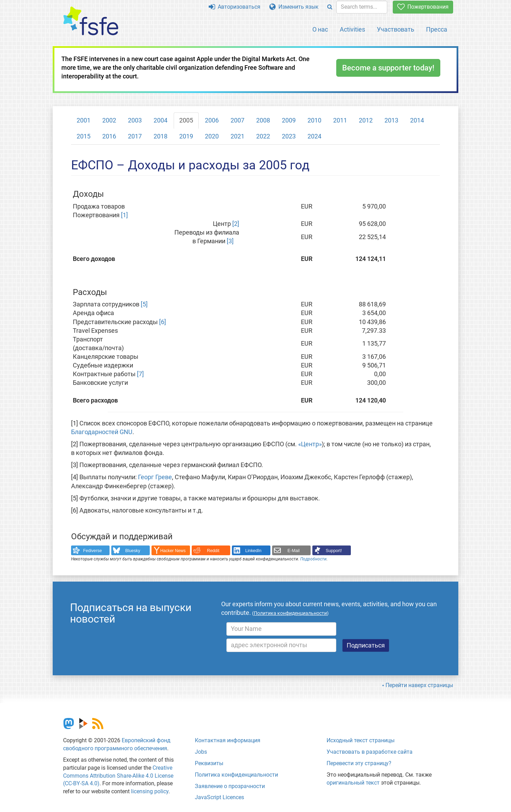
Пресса (437, 29)
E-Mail (293, 551)
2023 (289, 136)
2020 (212, 136)
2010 (314, 120)
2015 (84, 136)
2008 (263, 120)
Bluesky (133, 551)
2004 (161, 120)
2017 (135, 136)
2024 (314, 136)
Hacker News (173, 551)
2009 (289, 120)
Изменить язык (294, 7)
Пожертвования (423, 7)
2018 (161, 136)
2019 (186, 136)
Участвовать (396, 29)
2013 (391, 120)
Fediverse (93, 551)
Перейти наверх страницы (419, 685)
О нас (320, 29)
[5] (144, 304)
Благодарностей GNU (102, 432)
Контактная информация (228, 740)
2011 (340, 120)
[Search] (330, 7)
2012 (366, 120)
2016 (109, 136)
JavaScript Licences (219, 797)
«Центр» (310, 444)
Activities (352, 29)
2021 (237, 136)
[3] (230, 241)
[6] (163, 322)
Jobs (201, 752)
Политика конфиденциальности (236, 775)
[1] (124, 215)
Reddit (213, 551)
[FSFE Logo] (91, 21)
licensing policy (150, 791)
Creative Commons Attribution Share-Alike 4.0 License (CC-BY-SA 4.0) (118, 776)
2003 (135, 120)
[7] (140, 374)
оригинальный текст (353, 783)
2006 (212, 120)
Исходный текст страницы (361, 740)
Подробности (313, 559)
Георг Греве (155, 477)
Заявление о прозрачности (230, 786)
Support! (334, 551)
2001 (84, 120)
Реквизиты (209, 763)
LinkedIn (254, 551)
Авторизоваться (235, 7)
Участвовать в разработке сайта (370, 752)
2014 (417, 120)
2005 (186, 120)
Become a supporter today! (388, 68)
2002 (109, 120)
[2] (236, 224)
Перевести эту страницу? (359, 763)
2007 (237, 120)
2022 (263, 136)
